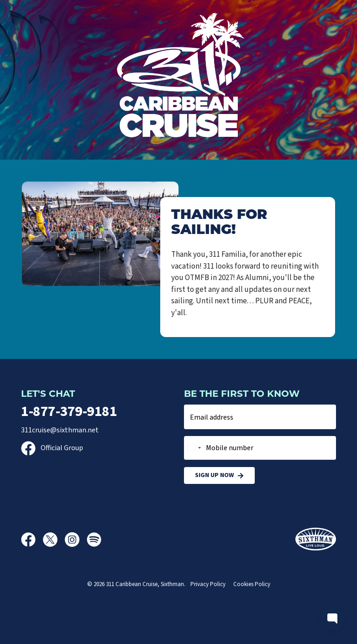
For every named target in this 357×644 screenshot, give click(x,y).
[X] (54, 540)
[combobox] (194, 448)
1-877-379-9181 (69, 412)
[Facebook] (32, 540)
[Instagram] (76, 540)
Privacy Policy (208, 584)
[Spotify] (94, 540)
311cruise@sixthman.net (60, 430)
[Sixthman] (316, 539)
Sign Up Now (219, 475)
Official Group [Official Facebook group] (52, 448)
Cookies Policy (252, 584)
